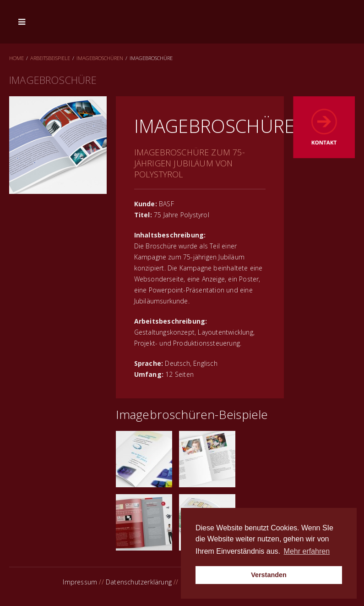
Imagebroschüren (100, 58)
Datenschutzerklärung (139, 582)
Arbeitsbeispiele (50, 58)
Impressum (80, 582)
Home (16, 58)
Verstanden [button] (269, 575)
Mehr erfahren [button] (307, 551)
